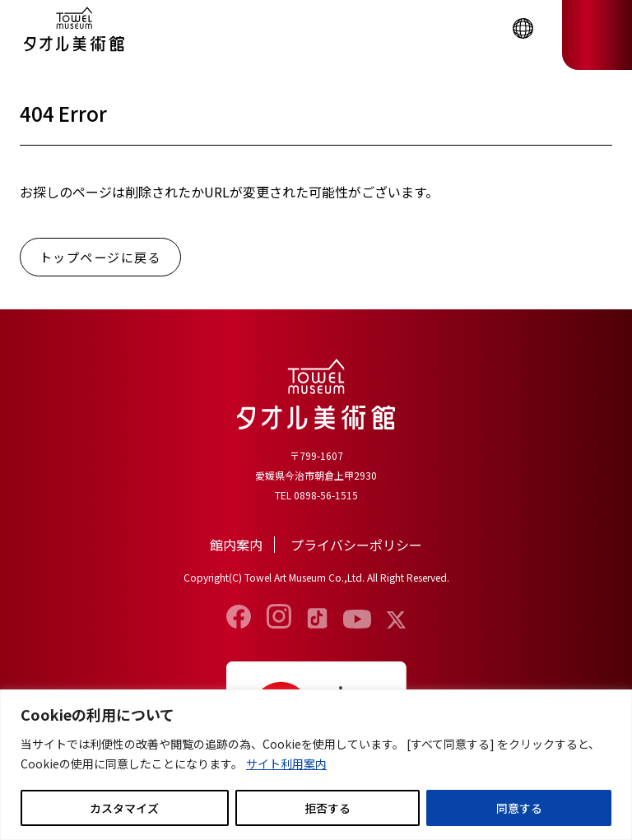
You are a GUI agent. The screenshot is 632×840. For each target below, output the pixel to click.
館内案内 (236, 545)
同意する (519, 808)
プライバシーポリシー (356, 545)
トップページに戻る (101, 257)
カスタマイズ (124, 808)
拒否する (328, 808)
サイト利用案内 (286, 763)
